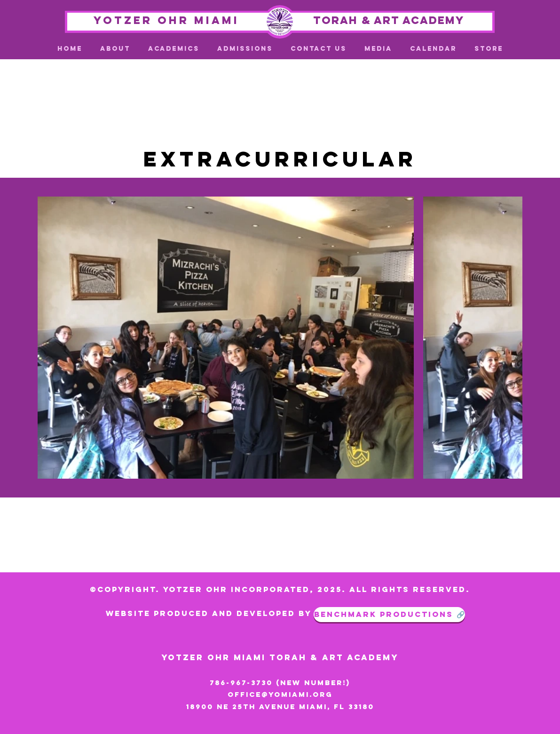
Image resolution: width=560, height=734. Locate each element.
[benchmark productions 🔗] (389, 615)
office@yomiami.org (280, 694)
